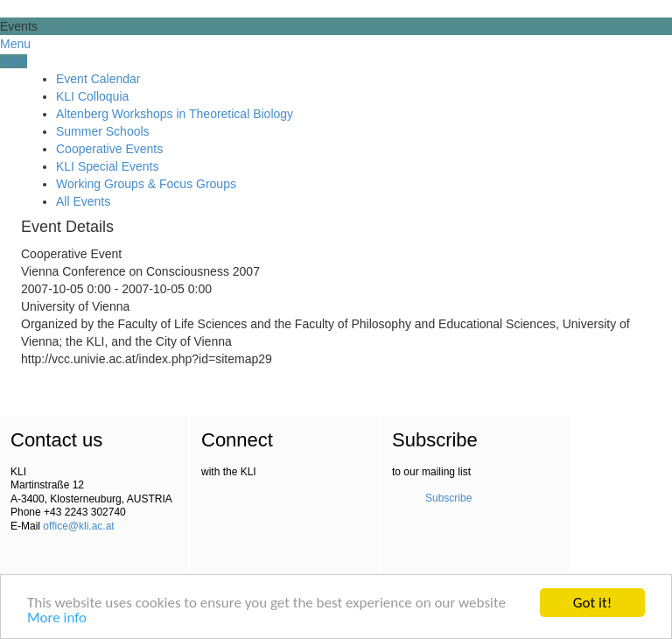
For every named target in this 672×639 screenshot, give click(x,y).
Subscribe (448, 498)
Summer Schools (103, 131)
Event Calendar (98, 79)
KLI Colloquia (92, 96)
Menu (15, 44)
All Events (83, 201)
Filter (14, 61)
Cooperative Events (109, 149)
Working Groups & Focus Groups (146, 184)
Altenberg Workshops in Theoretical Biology (175, 114)
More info (57, 618)
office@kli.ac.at (78, 526)
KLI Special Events (108, 166)
